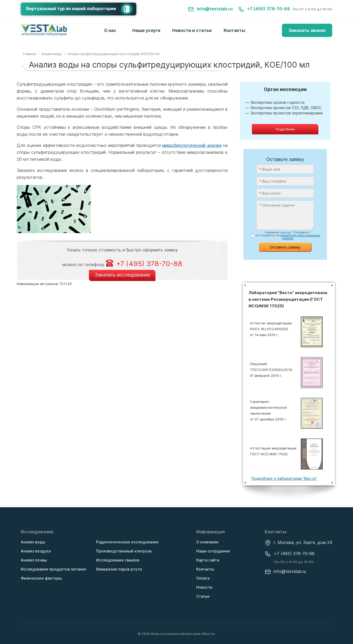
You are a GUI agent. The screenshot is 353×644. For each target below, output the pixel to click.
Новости (204, 587)
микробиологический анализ (192, 145)
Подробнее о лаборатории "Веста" (284, 478)
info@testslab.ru (210, 9)
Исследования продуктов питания (53, 569)
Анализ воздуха (36, 551)
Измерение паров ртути (119, 569)
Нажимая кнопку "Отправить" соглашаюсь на (288, 235)
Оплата (203, 578)
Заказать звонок (307, 30)
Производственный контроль (124, 551)
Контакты (234, 30)
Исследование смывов (118, 560)
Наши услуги (146, 30)
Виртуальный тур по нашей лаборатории (81, 9)
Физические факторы (41, 578)
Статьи (203, 596)
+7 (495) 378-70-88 (264, 9)
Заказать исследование (122, 275)
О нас (110, 30)
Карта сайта (208, 560)
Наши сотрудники (213, 551)
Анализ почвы (34, 560)
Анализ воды (33, 542)
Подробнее (285, 129)
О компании (207, 542)
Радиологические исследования (127, 542)
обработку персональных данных (300, 237)
